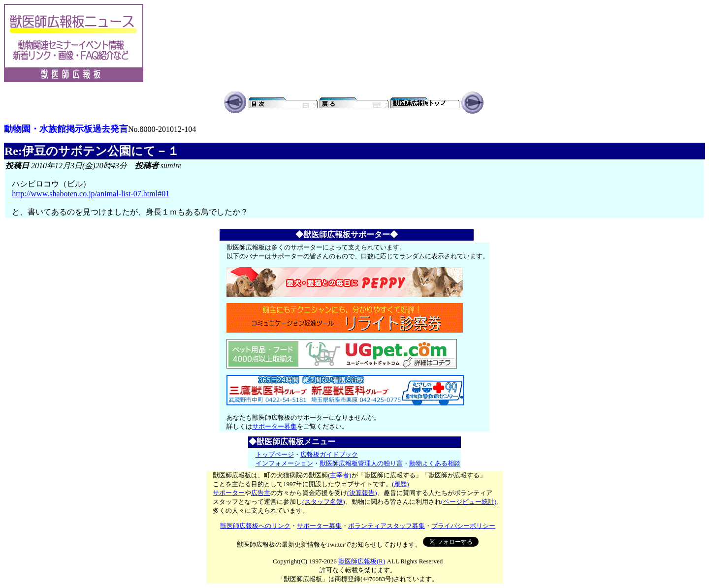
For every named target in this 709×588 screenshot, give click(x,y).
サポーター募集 (274, 426)
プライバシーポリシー (463, 526)
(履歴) (401, 484)
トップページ (275, 454)
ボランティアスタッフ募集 (387, 526)
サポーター (229, 493)
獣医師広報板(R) (362, 561)
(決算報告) (362, 493)
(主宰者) (340, 475)
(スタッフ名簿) (324, 502)
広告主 (261, 493)
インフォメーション (284, 463)
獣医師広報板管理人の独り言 (361, 463)
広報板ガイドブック (329, 454)
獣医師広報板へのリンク (255, 526)
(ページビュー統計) (469, 502)
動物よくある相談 (435, 463)
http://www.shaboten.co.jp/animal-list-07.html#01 (91, 194)
